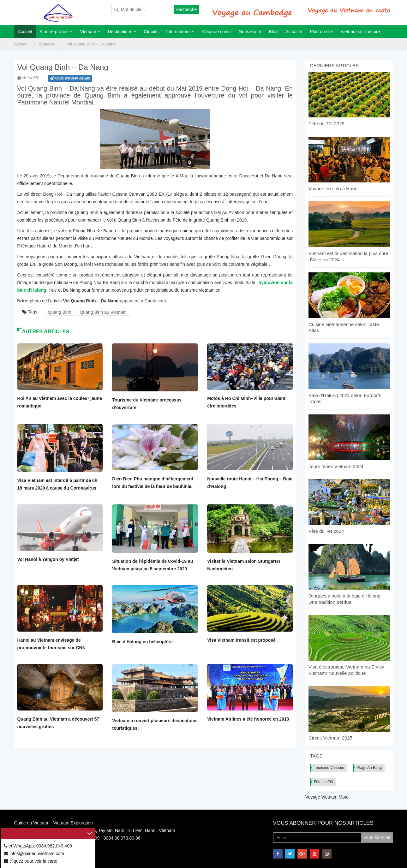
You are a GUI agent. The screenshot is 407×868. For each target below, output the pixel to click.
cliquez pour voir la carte (31, 861)
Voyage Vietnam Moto (327, 797)
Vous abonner (377, 837)
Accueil (21, 44)
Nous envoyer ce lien (70, 78)
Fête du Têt (323, 782)
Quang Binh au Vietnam (103, 312)
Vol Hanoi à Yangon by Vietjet (48, 559)
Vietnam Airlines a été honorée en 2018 (248, 719)
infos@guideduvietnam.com (34, 853)
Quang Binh (60, 312)
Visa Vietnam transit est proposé (241, 640)
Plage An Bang (369, 768)
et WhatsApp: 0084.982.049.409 (38, 846)
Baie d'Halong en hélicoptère (142, 642)
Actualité (47, 44)
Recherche (186, 9)
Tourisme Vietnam (329, 768)
